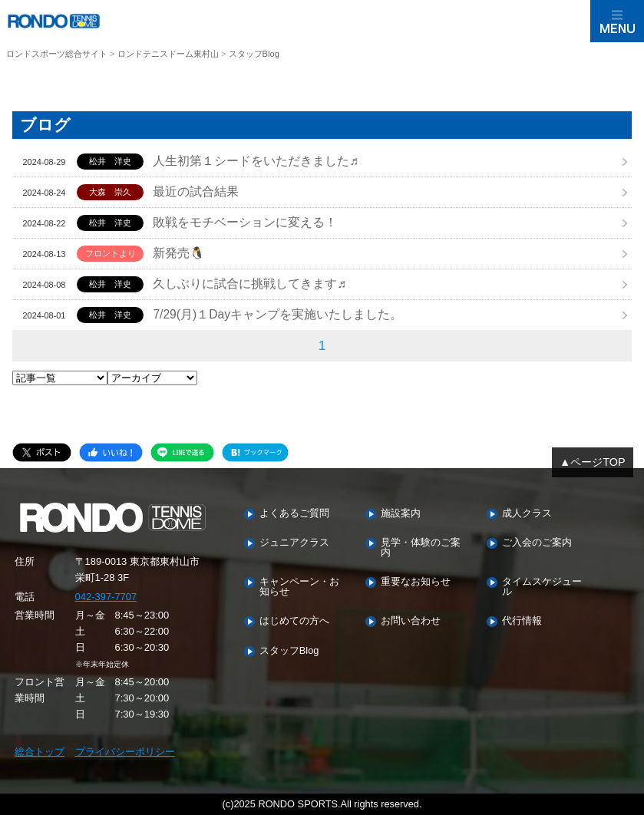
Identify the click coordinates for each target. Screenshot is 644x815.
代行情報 (522, 621)
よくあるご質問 (294, 514)
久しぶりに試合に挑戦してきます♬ (249, 284)
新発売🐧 (178, 253)
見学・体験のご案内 (421, 548)
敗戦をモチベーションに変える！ (245, 222)
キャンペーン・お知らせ (299, 587)
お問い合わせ (411, 621)
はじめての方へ (294, 621)
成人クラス (527, 514)
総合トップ (40, 752)
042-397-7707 (106, 597)
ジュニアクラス (294, 543)
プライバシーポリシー (125, 752)
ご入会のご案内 (537, 543)
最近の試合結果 (196, 191)
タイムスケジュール (542, 587)
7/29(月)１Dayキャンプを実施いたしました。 (277, 314)
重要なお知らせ (416, 582)
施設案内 (401, 514)
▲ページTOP (593, 462)
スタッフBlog (289, 651)
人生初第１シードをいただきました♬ (256, 161)
